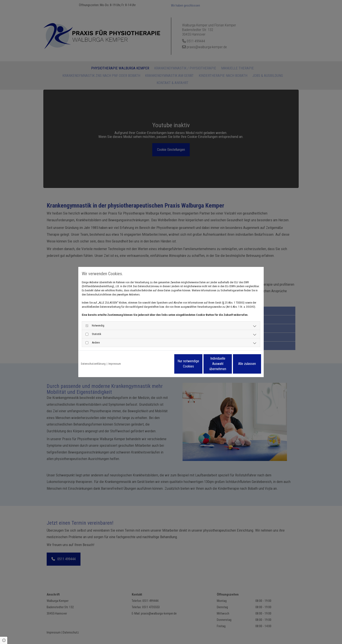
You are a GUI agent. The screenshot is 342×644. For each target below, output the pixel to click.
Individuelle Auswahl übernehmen (200, 364)
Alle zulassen (241, 364)
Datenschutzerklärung (93, 364)
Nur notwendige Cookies (158, 364)
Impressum (115, 364)
